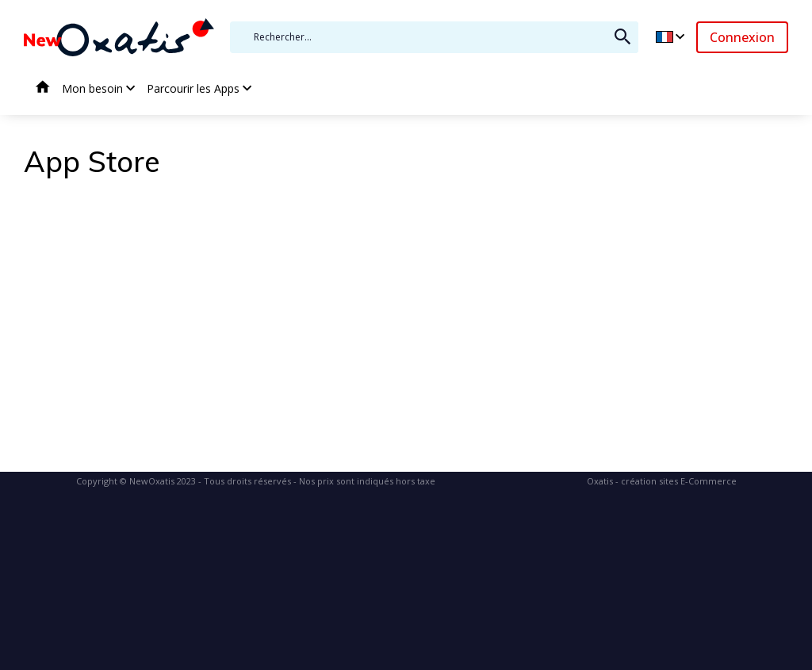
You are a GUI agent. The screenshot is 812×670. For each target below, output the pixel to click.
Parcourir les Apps (193, 88)
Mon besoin (92, 88)
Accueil (43, 89)
